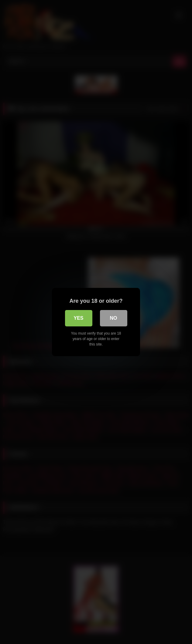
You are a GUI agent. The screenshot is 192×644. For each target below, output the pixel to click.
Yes (78, 318)
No (114, 318)
